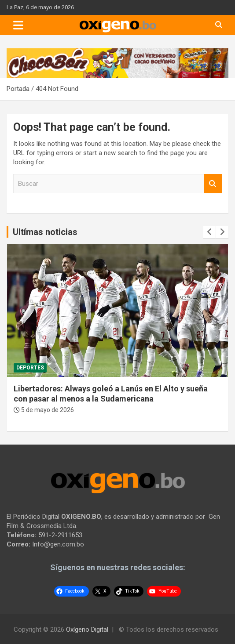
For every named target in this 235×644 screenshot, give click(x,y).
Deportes (30, 368)
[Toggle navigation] (18, 25)
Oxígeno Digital (87, 630)
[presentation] (209, 232)
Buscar (213, 184)
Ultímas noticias (45, 232)
